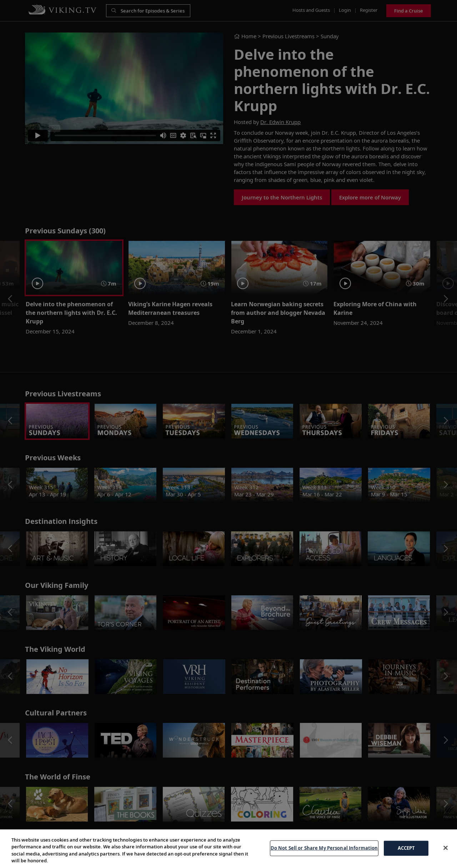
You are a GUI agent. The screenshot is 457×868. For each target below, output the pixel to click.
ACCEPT (406, 848)
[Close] (446, 848)
